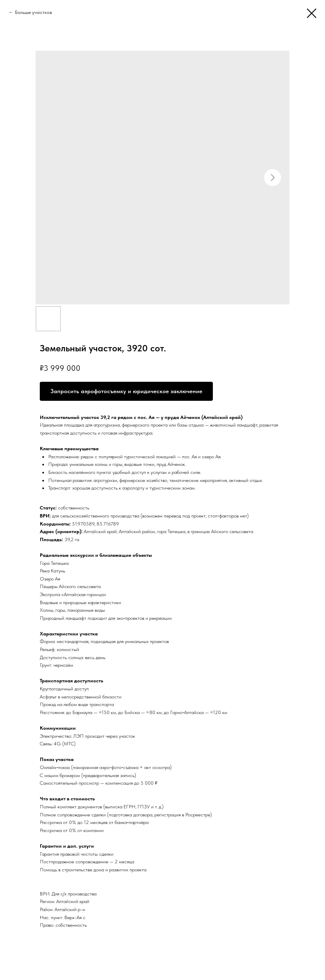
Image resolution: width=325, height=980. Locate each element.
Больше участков (33, 12)
